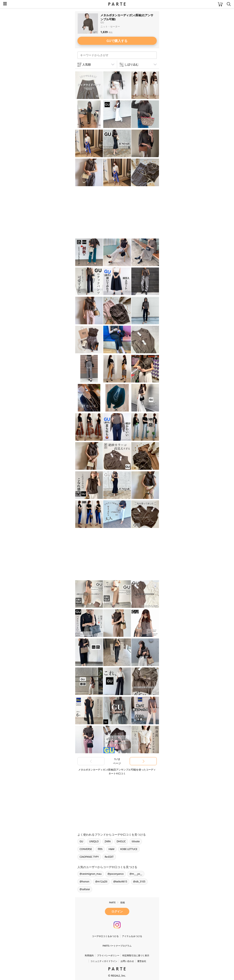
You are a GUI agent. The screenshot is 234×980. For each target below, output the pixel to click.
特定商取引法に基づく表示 (136, 955)
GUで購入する (117, 41)
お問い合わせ (127, 961)
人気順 (87, 64)
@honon (85, 882)
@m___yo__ (136, 874)
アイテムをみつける (132, 936)
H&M (112, 849)
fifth (100, 849)
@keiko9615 (120, 882)
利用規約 (89, 955)
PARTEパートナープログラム (117, 946)
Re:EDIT (109, 857)
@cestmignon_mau (91, 874)
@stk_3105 (139, 882)
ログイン (117, 911)
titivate (136, 841)
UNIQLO (94, 841)
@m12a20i (101, 882)
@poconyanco (116, 874)
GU (82, 841)
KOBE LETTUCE (129, 849)
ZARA (108, 841)
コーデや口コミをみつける (105, 936)
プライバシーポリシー (108, 955)
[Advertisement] (108, 213)
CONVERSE (86, 849)
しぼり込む (132, 64)
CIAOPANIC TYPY (89, 857)
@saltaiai (85, 889)
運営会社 (142, 961)
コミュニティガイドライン (104, 961)
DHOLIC (121, 841)
